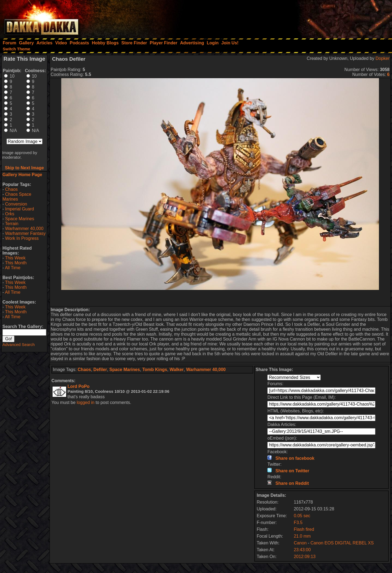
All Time (13, 268)
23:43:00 (302, 550)
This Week (15, 258)
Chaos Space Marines (17, 197)
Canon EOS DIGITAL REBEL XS (342, 543)
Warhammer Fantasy (25, 233)
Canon (300, 543)
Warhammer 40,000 (24, 229)
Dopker (382, 58)
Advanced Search (19, 344)
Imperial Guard (20, 209)
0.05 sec (302, 516)
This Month (16, 263)
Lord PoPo (79, 386)
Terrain (12, 224)
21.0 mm (302, 536)
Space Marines (20, 219)
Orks (10, 214)
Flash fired (304, 529)
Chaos (11, 189)
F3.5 (298, 523)
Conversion (16, 204)
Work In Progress (22, 238)
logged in (86, 402)
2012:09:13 (305, 557)
